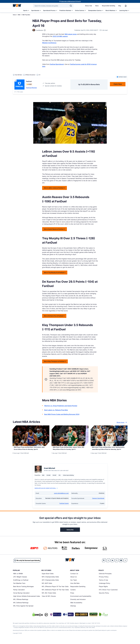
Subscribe (70, 534)
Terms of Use (103, 584)
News (97, 6)
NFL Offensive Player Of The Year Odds (55, 591)
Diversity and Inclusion (78, 604)
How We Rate (75, 587)
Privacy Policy (104, 581)
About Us (74, 581)
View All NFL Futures (49, 600)
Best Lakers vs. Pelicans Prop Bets (56, 410)
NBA (19, 15)
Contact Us (74, 578)
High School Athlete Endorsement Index (27, 600)
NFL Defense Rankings (21, 607)
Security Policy (104, 597)
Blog (120, 6)
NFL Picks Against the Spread (23, 610)
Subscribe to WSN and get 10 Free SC (71, 1)
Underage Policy (105, 587)
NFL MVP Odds (47, 587)
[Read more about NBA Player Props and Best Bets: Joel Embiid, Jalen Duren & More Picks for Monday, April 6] (31, 450)
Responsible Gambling (109, 6)
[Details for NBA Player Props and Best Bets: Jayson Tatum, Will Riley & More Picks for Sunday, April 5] (70, 436)
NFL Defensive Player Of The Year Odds (55, 594)
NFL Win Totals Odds (49, 597)
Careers (73, 594)
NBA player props (71, 34)
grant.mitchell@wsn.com (61, 497)
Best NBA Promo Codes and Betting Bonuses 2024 (62, 414)
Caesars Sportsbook (98, 502)
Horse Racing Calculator (21, 597)
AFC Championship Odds (50, 584)
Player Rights (103, 591)
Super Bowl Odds (48, 578)
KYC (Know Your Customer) (108, 594)
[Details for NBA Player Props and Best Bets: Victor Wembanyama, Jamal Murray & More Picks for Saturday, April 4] (109, 436)
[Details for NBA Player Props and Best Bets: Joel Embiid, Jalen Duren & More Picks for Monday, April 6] (31, 436)
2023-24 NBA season (60, 36)
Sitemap (73, 610)
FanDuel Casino (64, 508)
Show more (122, 422)
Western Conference (49, 43)
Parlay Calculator (19, 594)
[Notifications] (126, 6)
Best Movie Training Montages (23, 591)
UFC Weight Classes (20, 581)
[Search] (71, 6)
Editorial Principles (105, 578)
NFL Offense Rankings (21, 604)
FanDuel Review (31, 88)
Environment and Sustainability (81, 600)
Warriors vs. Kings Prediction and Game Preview (61, 406)
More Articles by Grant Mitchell (46, 492)
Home (14, 15)
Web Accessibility (76, 607)
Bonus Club (89, 6)
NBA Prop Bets (26, 15)
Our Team (74, 584)
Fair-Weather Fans (19, 587)
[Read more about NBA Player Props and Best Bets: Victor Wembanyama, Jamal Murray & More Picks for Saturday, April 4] (109, 451)
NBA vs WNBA (18, 578)
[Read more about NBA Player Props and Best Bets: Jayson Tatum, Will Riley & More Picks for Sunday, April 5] (70, 450)
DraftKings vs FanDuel (21, 584)
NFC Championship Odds (50, 581)
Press (72, 597)
